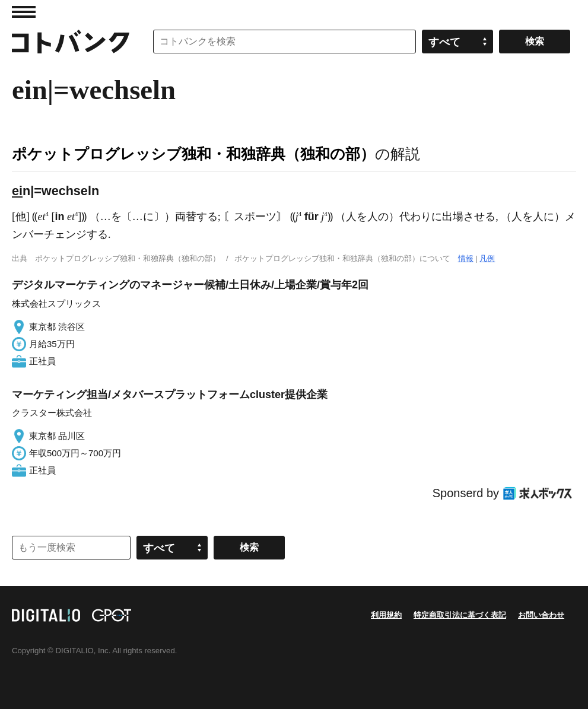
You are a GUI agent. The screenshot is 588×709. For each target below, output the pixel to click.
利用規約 (386, 615)
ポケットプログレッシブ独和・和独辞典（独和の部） (193, 154)
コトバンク (71, 42)
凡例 (487, 258)
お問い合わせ (541, 615)
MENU (24, 12)
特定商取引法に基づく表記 (460, 615)
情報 (466, 258)
